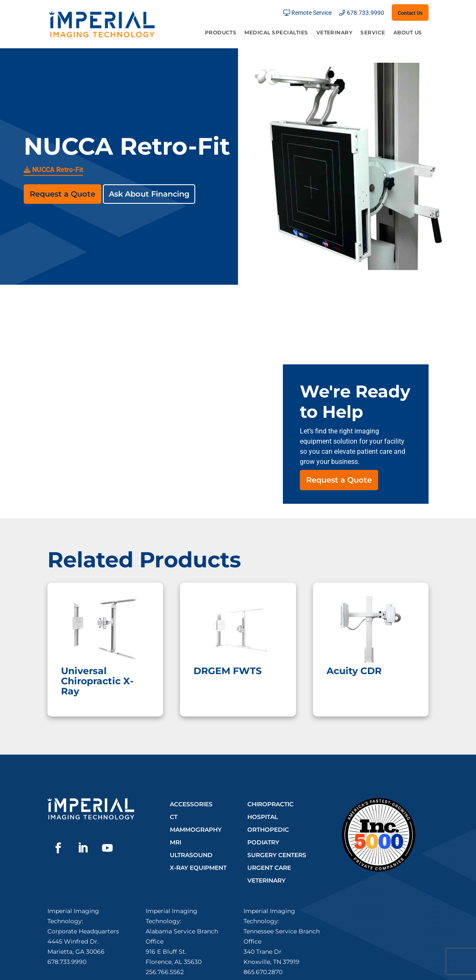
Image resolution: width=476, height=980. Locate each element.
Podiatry (263, 842)
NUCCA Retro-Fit (53, 170)
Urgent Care (269, 868)
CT (174, 817)
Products (221, 33)
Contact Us (410, 13)
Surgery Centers (277, 855)
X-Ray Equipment (198, 868)
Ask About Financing (149, 194)
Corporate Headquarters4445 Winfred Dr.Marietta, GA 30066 (83, 941)
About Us (408, 33)
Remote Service (311, 13)
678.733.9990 (365, 13)
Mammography (196, 830)
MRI (176, 842)
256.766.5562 (165, 972)
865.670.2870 (263, 972)
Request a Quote (62, 194)
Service (373, 33)
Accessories (191, 804)
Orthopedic (268, 830)
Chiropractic (270, 804)
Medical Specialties (276, 33)
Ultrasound (191, 855)
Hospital (263, 817)
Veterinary (335, 33)
